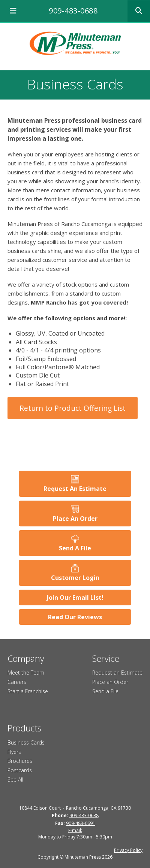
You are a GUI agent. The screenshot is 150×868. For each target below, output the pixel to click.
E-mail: (75, 830)
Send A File (75, 548)
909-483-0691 (81, 823)
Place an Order (110, 682)
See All (15, 780)
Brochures (20, 761)
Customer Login (75, 578)
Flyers (14, 752)
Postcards (20, 770)
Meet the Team (26, 673)
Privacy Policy (128, 850)
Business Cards (26, 742)
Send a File (105, 691)
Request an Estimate (117, 673)
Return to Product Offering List (73, 408)
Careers (17, 682)
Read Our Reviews (75, 617)
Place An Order (75, 519)
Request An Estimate (75, 489)
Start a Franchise (28, 691)
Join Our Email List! (75, 597)
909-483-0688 (73, 11)
